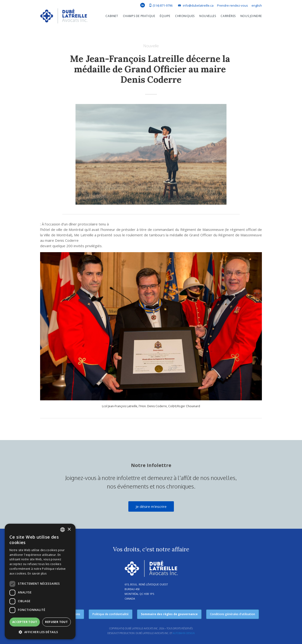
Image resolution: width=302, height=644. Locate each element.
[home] (64, 17)
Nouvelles (208, 16)
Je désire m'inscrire (151, 506)
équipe (165, 16)
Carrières (228, 16)
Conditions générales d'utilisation (233, 614)
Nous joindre (251, 16)
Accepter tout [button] (25, 622)
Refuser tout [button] (56, 622)
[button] (109, 16)
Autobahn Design (184, 633)
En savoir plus (37, 573)
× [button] (69, 529)
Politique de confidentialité (111, 614)
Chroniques (185, 16)
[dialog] (40, 581)
